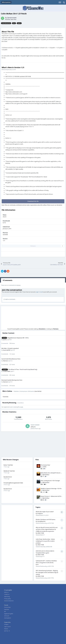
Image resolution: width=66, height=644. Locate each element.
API (5, 612)
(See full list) (38, 391)
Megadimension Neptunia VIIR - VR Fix (18, 338)
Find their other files (11, 19)
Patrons (6, 629)
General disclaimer (9, 601)
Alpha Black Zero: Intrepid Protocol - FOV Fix (51, 473)
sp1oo (5, 340)
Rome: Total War (8, 465)
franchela (6, 397)
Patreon (56, 329)
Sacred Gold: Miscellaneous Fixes (11, 359)
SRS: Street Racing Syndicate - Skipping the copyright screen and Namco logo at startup (47, 572)
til (38, 564)
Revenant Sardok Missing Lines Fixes (12, 380)
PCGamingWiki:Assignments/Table (13, 483)
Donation (42, 329)
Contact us (7, 594)
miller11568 (41, 533)
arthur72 (33, 427)
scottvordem (7, 371)
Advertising (7, 597)
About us (6, 592)
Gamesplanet (8, 618)
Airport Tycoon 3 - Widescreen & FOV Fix (51, 496)
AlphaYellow (46, 475)
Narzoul (5, 361)
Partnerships (7, 607)
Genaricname (12, 18)
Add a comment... (10, 299)
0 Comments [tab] (8, 280)
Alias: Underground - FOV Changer (50, 481)
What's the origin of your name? (45, 512)
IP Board (6, 624)
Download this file (33, 201)
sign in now (39, 292)
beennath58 (7, 350)
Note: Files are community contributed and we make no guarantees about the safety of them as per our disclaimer (32, 205)
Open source (7, 627)
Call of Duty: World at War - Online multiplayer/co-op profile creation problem (45, 541)
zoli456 (44, 467)
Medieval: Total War (9, 471)
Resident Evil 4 (8, 477)
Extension (7, 609)
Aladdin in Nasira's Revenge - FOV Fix (51, 488)
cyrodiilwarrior (41, 521)
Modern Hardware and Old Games (46, 519)
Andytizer (40, 513)
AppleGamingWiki (9, 614)
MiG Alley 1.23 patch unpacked (10, 348)
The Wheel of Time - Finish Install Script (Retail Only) (23, 369)
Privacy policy (7, 599)
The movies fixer (45, 465)
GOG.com (7, 616)
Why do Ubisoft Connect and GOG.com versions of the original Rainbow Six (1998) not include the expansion (47, 529)
